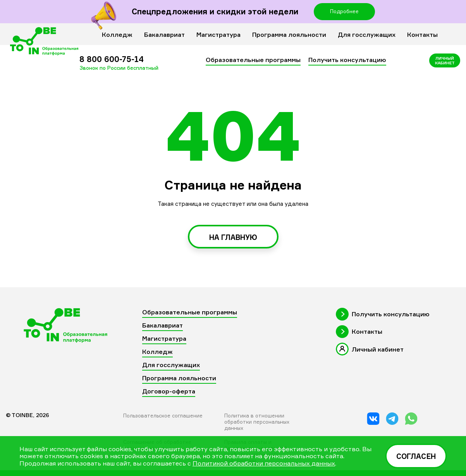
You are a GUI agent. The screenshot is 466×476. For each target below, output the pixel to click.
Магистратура (218, 34)
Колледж (117, 34)
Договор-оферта (169, 391)
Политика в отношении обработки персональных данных (257, 422)
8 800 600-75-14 (119, 63)
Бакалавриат (164, 34)
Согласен (416, 456)
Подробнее (344, 11)
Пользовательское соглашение (163, 416)
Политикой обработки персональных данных (264, 463)
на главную (233, 237)
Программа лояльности (289, 34)
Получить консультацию (347, 60)
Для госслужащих (367, 34)
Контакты (422, 34)
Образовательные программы (253, 60)
